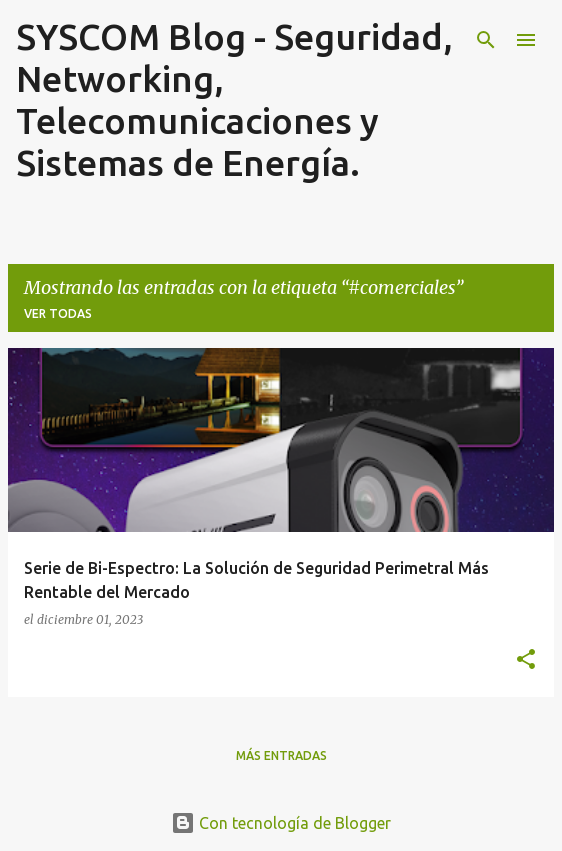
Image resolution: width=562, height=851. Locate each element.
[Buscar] (486, 40)
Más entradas (281, 755)
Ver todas (58, 313)
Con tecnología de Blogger (281, 823)
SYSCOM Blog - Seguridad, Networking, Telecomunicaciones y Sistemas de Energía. (234, 99)
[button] (526, 660)
